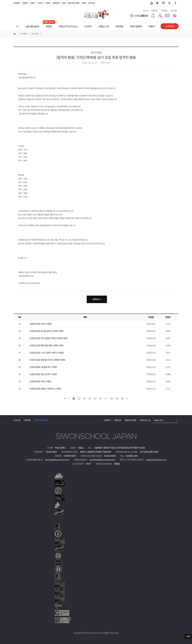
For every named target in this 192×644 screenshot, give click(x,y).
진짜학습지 (56, 3)
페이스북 (175, 3)
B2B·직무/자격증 (73, 3)
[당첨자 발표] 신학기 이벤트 (41, 324)
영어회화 (16, 3)
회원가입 (154, 11)
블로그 (169, 3)
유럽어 (33, 3)
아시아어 (40, 3)
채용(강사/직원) (130, 420)
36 (100, 399)
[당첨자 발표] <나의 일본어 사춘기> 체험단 (47, 353)
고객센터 (164, 11)
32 (79, 399)
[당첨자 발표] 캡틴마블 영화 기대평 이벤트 (47, 345)
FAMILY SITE (159, 420)
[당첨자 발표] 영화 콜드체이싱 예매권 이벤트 (47, 360)
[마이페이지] (160, 16)
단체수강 (107, 420)
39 (117, 399)
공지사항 (174, 11)
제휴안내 (118, 420)
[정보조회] (107, 452)
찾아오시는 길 (145, 420)
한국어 (48, 3)
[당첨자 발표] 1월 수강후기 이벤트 (43, 374)
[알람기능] (153, 16)
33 (84, 399)
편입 (64, 3)
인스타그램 (163, 3)
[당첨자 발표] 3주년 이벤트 (40, 381)
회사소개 (17, 420)
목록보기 (97, 299)
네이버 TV (157, 3)
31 (73, 399)
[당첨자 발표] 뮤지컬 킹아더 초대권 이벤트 (47, 331)
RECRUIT (92, 3)
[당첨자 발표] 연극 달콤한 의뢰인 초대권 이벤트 (49, 338)
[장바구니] (175, 16)
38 (111, 399)
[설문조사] (139, 16)
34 (90, 399)
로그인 (146, 11)
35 (95, 399)
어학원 (84, 3)
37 (106, 399)
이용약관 (27, 420)
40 (122, 399)
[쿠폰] (167, 16)
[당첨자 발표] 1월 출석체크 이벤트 (43, 367)
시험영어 (25, 3)
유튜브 (151, 3)
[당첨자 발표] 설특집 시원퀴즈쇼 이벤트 (45, 389)
